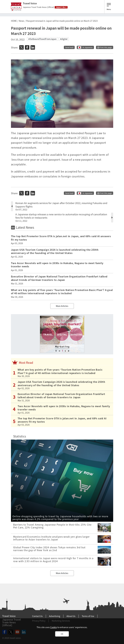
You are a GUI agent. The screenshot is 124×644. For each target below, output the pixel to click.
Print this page (105, 47)
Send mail (69, 47)
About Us (71, 616)
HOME (14, 21)
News (21, 21)
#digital (64, 39)
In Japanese (88, 47)
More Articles (62, 306)
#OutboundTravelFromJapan (42, 39)
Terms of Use (88, 616)
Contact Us (37, 616)
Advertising (55, 616)
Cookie (54, 627)
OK (62, 634)
